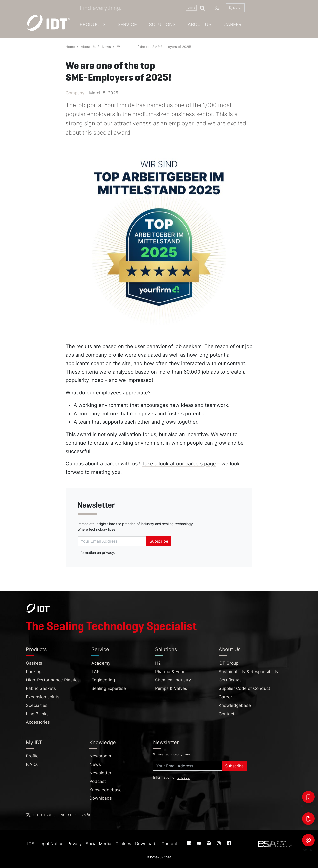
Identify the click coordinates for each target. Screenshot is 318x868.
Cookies (123, 844)
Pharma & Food (170, 672)
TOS (30, 844)
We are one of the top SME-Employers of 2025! (154, 47)
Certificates (230, 680)
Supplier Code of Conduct (244, 688)
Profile (32, 756)
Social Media (99, 844)
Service (127, 24)
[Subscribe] (112, 541)
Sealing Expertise (109, 688)
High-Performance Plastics (53, 680)
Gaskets (34, 663)
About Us (199, 24)
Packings (35, 672)
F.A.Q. (32, 764)
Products (93, 24)
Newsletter (96, 505)
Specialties (37, 705)
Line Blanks (37, 714)
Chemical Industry (173, 680)
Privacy (75, 844)
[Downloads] (308, 819)
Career (232, 24)
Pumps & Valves (171, 688)
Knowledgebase (235, 705)
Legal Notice (51, 844)
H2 (158, 663)
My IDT (235, 8)
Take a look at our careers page (179, 464)
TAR (96, 672)
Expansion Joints (43, 697)
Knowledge (103, 742)
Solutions (162, 24)
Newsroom (100, 756)
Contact (226, 714)
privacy (108, 553)
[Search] (143, 8)
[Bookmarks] (308, 797)
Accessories (38, 722)
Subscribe (159, 541)
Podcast (98, 781)
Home (70, 47)
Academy (101, 663)
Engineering (103, 680)
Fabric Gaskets (41, 688)
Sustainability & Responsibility (248, 672)
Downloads (101, 798)
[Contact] (308, 840)
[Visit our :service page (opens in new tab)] (190, 844)
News (106, 47)
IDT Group (229, 663)
